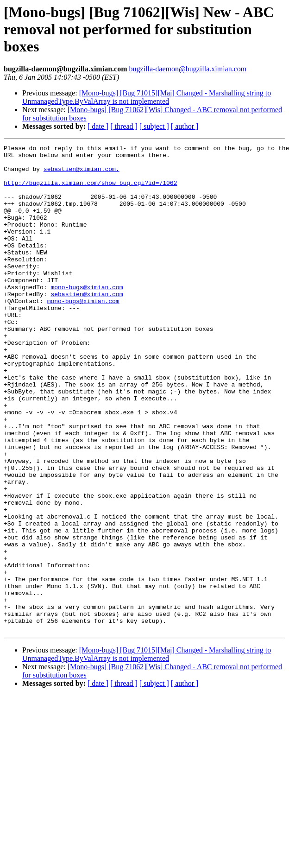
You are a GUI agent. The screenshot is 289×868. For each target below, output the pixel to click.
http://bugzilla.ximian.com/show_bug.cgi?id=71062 (90, 191)
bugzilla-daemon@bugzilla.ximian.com (188, 69)
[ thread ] (124, 126)
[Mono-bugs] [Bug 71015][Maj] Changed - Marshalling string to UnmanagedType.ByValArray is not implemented (147, 97)
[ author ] (185, 126)
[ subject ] (154, 126)
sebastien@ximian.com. (82, 174)
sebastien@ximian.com (87, 324)
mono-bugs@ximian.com (87, 316)
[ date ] (98, 126)
